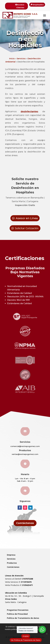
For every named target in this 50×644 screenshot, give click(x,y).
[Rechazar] (47, 634)
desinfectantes (29, 111)
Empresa (11, 555)
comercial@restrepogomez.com (25, 446)
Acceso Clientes (20, 6)
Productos (12, 563)
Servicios (21, 59)
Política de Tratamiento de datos (23, 618)
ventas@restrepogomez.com (25, 454)
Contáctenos (25, 523)
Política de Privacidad (17, 614)
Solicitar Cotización (27, 228)
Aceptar (26, 636)
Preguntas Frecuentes (18, 610)
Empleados (38, 5)
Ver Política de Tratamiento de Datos (26, 640)
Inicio (12, 59)
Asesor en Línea (27, 218)
